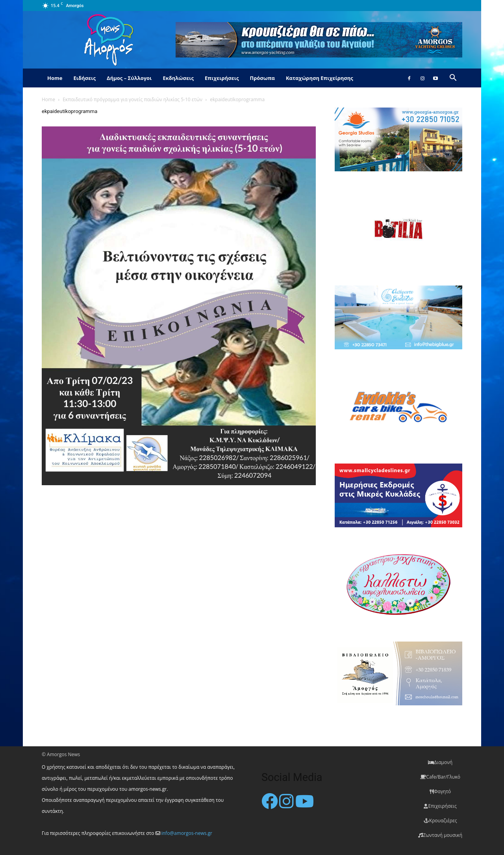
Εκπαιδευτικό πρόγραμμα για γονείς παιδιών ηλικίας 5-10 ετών (132, 99)
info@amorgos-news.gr (187, 833)
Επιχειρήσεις (222, 78)
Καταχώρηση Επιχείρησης (320, 78)
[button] (453, 79)
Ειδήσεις (84, 78)
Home (55, 78)
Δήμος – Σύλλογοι (129, 78)
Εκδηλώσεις (178, 78)
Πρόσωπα (262, 78)
